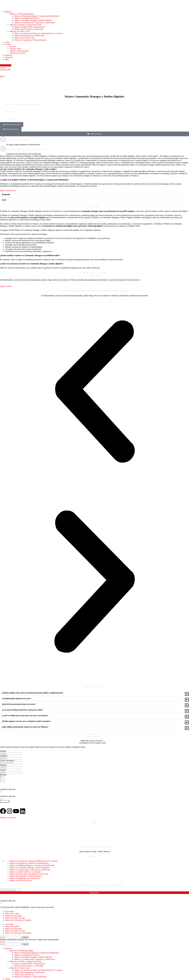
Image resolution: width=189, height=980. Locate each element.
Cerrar (2, 943)
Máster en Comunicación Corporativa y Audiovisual (35, 23)
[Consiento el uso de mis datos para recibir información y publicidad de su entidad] (1, 800)
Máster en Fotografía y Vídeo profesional (30, 40)
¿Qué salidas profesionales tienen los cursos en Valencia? (25, 727)
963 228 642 (8, 833)
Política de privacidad (13, 917)
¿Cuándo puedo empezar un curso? (16, 698)
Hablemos (6, 65)
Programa (6, 194)
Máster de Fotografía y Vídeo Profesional (26, 877)
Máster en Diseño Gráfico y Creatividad (25, 873)
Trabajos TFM (15, 49)
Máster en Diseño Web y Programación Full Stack (29, 875)
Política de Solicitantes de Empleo (18, 921)
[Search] (3, 68)
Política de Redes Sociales (15, 919)
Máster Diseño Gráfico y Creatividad (29, 29)
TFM (4, 200)
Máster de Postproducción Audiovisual (29, 36)
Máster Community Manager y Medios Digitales (33, 20)
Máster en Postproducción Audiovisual (25, 879)
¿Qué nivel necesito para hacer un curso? (19, 704)
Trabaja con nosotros (18, 53)
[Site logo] (13, 8)
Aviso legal (9, 912)
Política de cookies (12, 915)
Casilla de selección (8, 790)
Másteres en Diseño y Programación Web (26, 25)
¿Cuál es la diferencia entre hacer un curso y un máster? (25, 716)
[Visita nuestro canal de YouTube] (16, 812)
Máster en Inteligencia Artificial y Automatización (29, 864)
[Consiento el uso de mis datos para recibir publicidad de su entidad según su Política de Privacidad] (1, 904)
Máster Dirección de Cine (24, 38)
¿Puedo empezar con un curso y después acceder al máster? (26, 721)
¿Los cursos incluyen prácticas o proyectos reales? (22, 710)
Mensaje (3, 775)
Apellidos (4, 756)
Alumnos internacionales (19, 51)
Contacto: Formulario (9, 842)
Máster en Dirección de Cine (21, 882)
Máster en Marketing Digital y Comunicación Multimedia (37, 16)
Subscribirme (94, 894)
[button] (94, 134)
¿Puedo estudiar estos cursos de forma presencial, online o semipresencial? (32, 693)
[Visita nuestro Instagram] (10, 812)
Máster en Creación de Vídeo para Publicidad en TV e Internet (39, 33)
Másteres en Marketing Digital (21, 14)
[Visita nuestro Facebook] (3, 812)
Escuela (13, 46)
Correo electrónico (7, 760)
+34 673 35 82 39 (15, 836)
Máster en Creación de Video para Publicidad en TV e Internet (34, 862)
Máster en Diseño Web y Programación (30, 27)
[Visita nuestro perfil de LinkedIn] (23, 812)
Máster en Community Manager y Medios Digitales (30, 869)
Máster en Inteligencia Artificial (27, 18)
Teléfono (3, 765)
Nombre (3, 751)
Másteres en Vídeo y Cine (20, 31)
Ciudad (3, 770)
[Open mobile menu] (2, 76)
